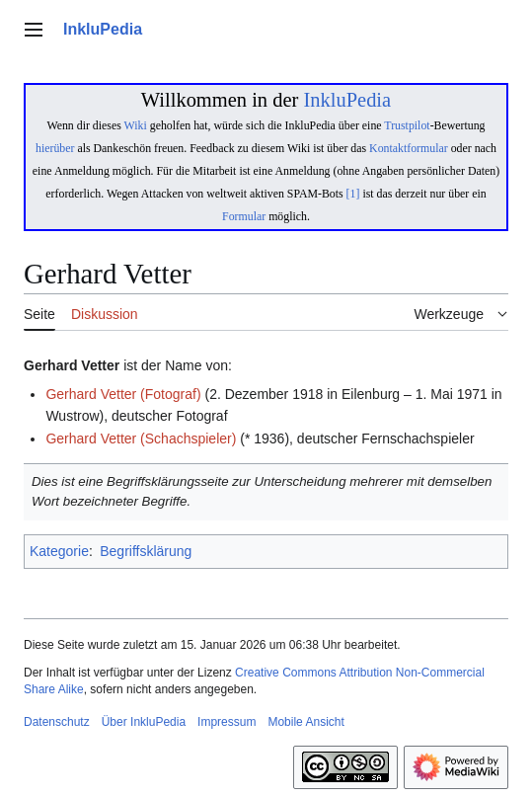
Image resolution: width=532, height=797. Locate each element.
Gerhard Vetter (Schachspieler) (141, 438)
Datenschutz (57, 722)
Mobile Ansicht (305, 722)
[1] (353, 194)
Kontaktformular (409, 148)
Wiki (136, 125)
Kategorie (59, 551)
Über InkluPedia (144, 722)
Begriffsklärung (146, 551)
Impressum (227, 722)
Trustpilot (407, 125)
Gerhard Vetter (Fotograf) (123, 394)
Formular (244, 216)
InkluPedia (347, 100)
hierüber (55, 148)
